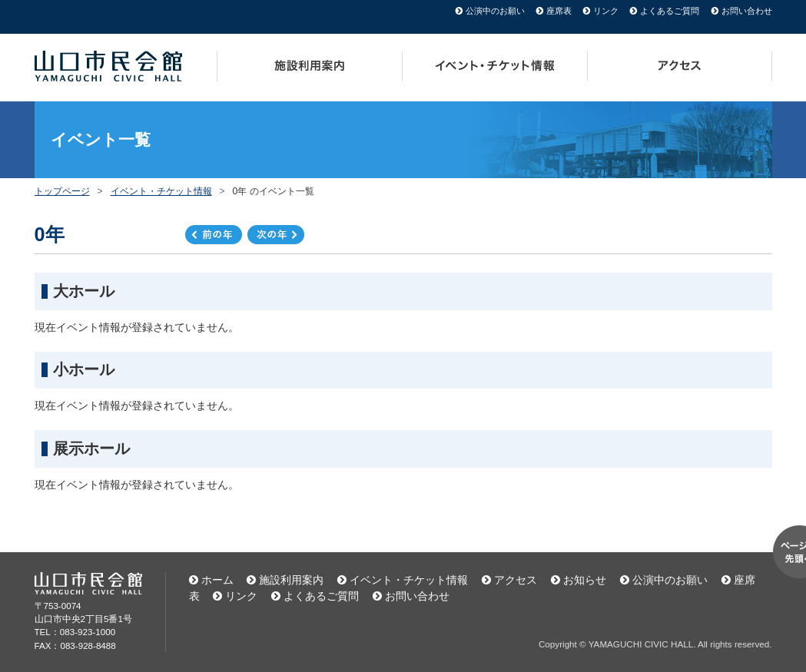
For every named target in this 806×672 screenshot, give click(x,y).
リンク (606, 11)
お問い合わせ (747, 11)
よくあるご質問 (670, 11)
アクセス (680, 66)
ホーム (217, 580)
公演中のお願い (495, 11)
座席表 (559, 11)
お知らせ (585, 580)
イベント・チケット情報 (495, 66)
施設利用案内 (310, 66)
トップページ (62, 191)
